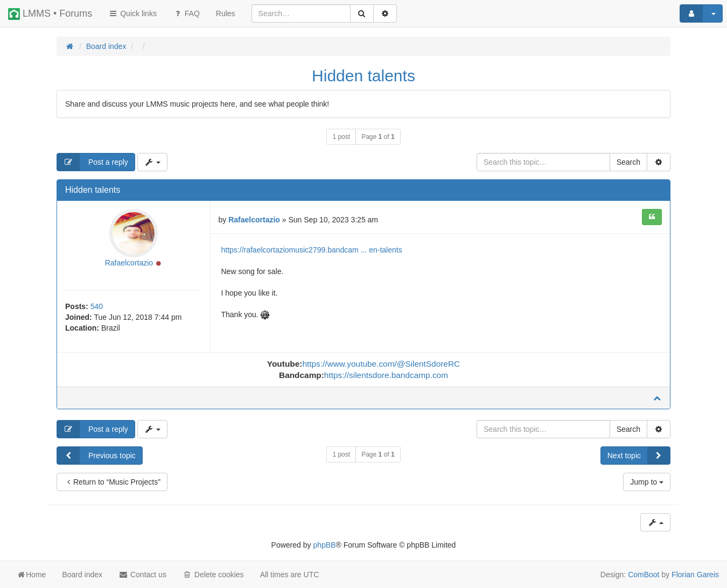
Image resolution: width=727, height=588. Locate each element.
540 (97, 306)
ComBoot (644, 575)
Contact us (142, 575)
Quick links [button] (132, 13)
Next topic (639, 456)
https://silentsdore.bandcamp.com (386, 375)
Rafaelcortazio (129, 263)
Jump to (647, 482)
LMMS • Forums (50, 14)
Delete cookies (213, 575)
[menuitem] (226, 13)
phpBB (324, 545)
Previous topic (96, 456)
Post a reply (93, 162)
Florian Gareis (695, 575)
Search (628, 162)
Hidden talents (363, 76)
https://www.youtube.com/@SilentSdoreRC (381, 364)
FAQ (186, 13)
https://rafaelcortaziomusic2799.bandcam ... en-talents (312, 250)
